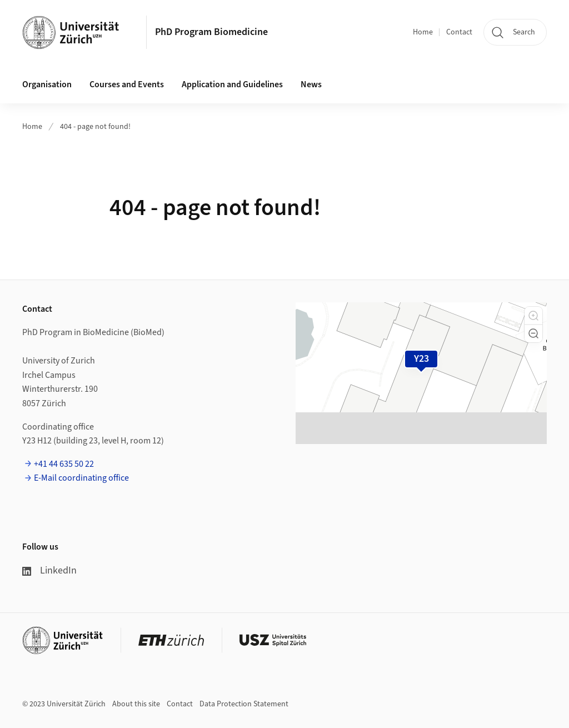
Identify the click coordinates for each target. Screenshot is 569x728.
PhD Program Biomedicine (211, 32)
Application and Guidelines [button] (232, 84)
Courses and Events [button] (127, 84)
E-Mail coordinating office (81, 478)
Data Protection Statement (244, 704)
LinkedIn (49, 570)
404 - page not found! (95, 127)
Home (423, 32)
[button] (533, 316)
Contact (459, 32)
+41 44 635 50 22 (64, 464)
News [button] (311, 84)
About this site (136, 704)
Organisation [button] (47, 84)
